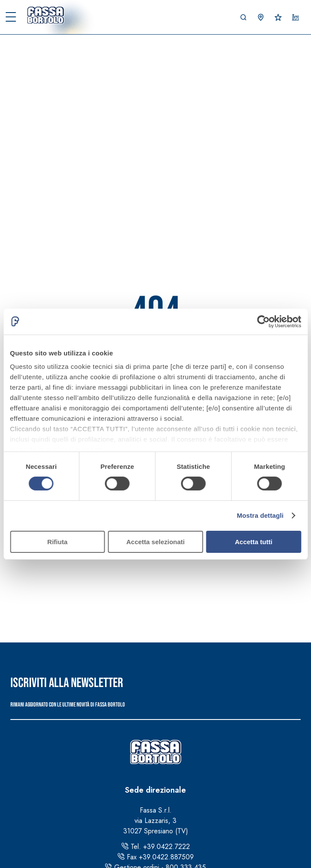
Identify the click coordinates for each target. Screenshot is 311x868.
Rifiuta (57, 542)
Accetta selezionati (155, 542)
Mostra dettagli (260, 515)
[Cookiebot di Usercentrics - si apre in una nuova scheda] (263, 321)
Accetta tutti (254, 542)
